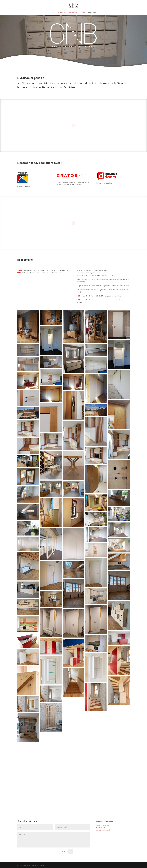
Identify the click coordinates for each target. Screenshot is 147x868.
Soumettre (83, 851)
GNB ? (53, 13)
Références (73, 13)
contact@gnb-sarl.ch (103, 830)
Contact (83, 13)
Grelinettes (92, 13)
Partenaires (62, 13)
